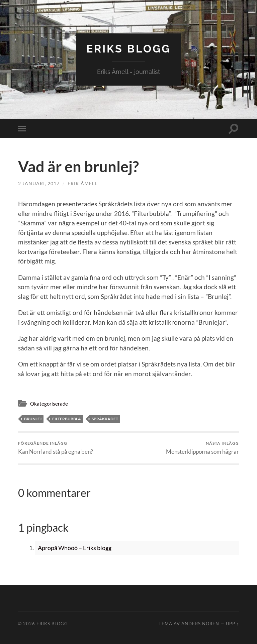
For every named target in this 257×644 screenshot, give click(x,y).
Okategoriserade (49, 404)
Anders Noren (200, 624)
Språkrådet (105, 419)
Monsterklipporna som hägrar (202, 448)
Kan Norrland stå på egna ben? (56, 448)
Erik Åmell (82, 183)
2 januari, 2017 (39, 183)
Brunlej (33, 419)
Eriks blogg (128, 49)
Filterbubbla (67, 419)
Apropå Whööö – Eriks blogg (75, 548)
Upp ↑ (232, 624)
